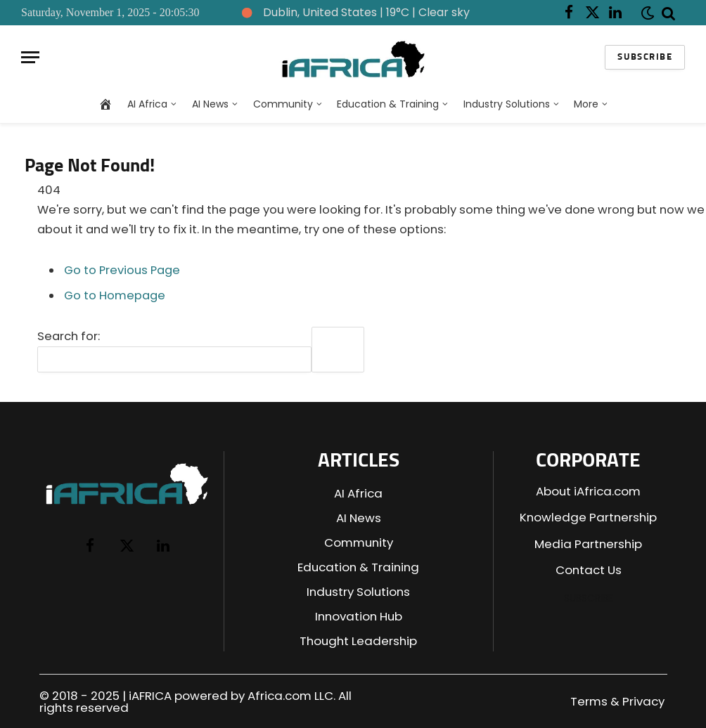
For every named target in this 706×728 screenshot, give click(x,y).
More (586, 104)
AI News (210, 104)
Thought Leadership (358, 641)
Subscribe (645, 57)
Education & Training (388, 104)
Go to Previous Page (122, 270)
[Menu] (30, 57)
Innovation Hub (359, 616)
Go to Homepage (115, 295)
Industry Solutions (507, 104)
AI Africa (147, 104)
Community (283, 104)
